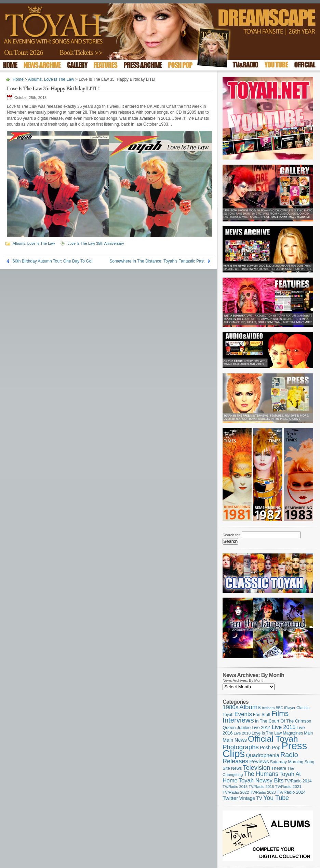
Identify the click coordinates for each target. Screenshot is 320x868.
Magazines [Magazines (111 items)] (293, 733)
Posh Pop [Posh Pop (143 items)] (270, 748)
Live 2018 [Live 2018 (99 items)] (242, 733)
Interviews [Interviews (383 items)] (238, 720)
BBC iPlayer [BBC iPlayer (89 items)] (285, 708)
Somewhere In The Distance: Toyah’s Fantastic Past (157, 261)
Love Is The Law (59, 79)
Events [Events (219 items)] (243, 714)
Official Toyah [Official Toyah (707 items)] (273, 739)
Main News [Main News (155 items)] (235, 740)
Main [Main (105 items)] (308, 733)
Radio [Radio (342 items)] (289, 755)
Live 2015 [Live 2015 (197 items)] (284, 727)
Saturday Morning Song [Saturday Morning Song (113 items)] (292, 762)
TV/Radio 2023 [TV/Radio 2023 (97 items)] (263, 792)
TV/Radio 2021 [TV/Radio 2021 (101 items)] (288, 787)
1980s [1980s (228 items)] (230, 707)
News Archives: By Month (244, 680)
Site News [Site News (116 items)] (232, 768)
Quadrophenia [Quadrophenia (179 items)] (263, 755)
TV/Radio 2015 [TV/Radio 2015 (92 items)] (235, 787)
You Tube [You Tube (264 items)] (276, 798)
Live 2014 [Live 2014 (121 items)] (261, 727)
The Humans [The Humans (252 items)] (261, 774)
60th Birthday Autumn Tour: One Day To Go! (53, 261)
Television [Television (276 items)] (256, 768)
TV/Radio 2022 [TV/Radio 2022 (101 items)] (236, 792)
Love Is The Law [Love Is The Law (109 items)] (267, 733)
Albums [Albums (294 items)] (250, 707)
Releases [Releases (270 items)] (235, 761)
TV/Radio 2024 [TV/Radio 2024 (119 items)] (291, 792)
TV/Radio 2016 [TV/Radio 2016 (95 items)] (261, 787)
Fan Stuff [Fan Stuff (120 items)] (262, 715)
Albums (35, 79)
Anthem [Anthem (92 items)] (268, 708)
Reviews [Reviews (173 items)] (259, 761)
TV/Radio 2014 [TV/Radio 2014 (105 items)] (298, 781)
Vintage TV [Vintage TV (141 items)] (251, 798)
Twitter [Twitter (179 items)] (230, 798)
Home (18, 79)
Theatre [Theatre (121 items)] (279, 768)
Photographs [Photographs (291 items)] (241, 747)
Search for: (232, 535)
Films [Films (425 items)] (280, 713)
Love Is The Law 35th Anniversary (96, 243)
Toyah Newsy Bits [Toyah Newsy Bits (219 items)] (261, 781)
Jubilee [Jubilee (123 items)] (244, 727)
